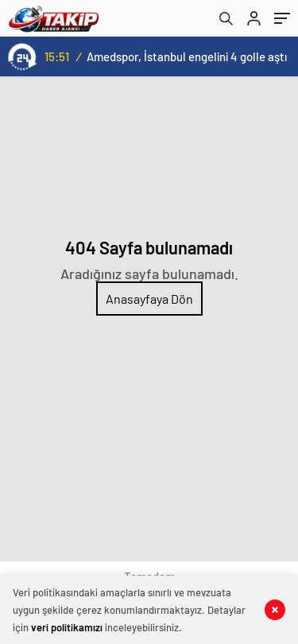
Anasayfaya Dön (149, 299)
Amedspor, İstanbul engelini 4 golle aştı (187, 56)
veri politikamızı (67, 627)
